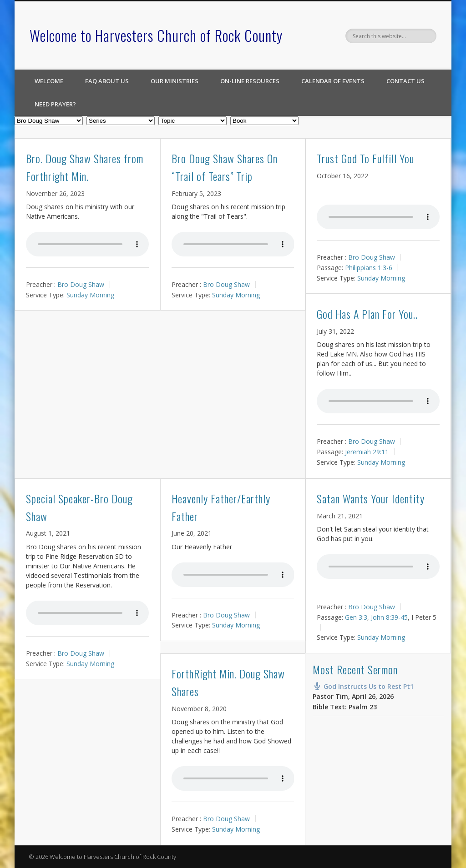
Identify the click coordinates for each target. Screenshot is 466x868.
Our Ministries (175, 81)
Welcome (49, 81)
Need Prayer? (55, 104)
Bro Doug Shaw (81, 284)
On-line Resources (250, 81)
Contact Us (405, 81)
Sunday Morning (90, 294)
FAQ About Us (107, 81)
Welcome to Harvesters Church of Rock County (156, 35)
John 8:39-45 (389, 617)
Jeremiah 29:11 (367, 452)
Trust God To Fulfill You (365, 158)
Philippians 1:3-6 (369, 268)
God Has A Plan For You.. (367, 314)
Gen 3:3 (356, 617)
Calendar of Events (333, 81)
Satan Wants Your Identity (371, 498)
